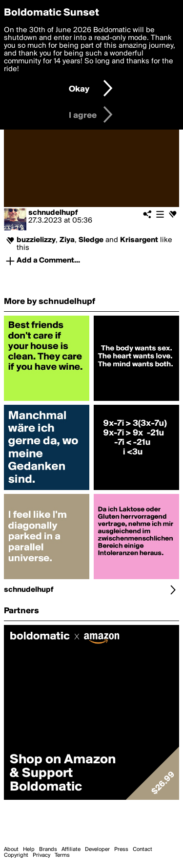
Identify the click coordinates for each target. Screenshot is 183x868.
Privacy (41, 855)
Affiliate (71, 849)
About (11, 849)
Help (29, 849)
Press (121, 849)
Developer (97, 849)
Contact (142, 849)
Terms (62, 855)
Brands (48, 849)
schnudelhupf (53, 213)
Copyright (16, 855)
